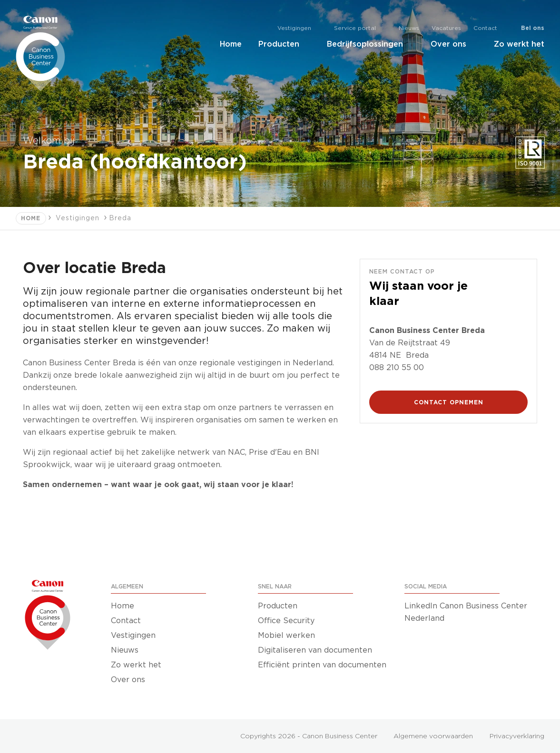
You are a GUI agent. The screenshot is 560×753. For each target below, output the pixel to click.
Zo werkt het (519, 44)
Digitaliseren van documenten (315, 650)
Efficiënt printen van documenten (322, 665)
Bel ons (533, 28)
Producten (284, 44)
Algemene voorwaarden (433, 736)
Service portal (360, 28)
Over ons (454, 44)
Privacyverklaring (517, 736)
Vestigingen (300, 28)
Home (231, 44)
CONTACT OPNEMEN (449, 402)
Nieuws (409, 28)
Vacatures (446, 28)
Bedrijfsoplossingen (370, 44)
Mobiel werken (286, 636)
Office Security (286, 621)
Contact (485, 28)
